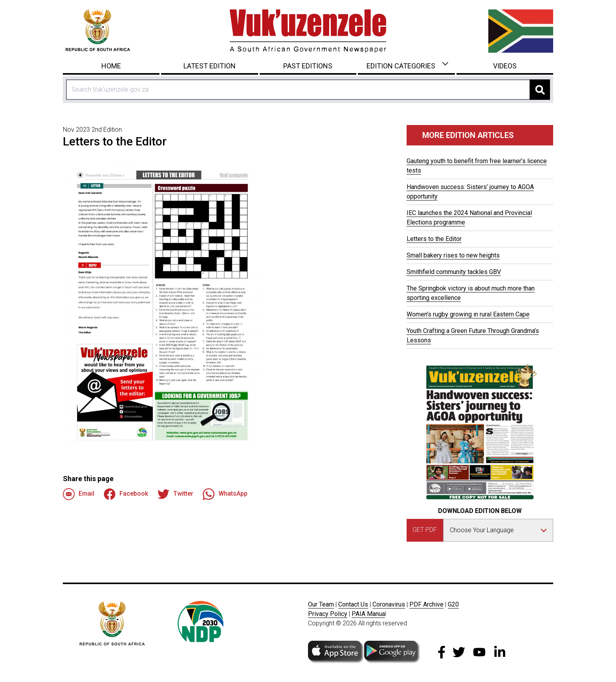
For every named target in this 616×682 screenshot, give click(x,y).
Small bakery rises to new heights (453, 255)
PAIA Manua (368, 614)
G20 (453, 604)
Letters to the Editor (434, 239)
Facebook (126, 494)
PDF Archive (426, 604)
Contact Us (353, 604)
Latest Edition (210, 66)
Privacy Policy (328, 614)
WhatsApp (225, 494)
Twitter (175, 494)
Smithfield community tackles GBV (454, 272)
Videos (505, 66)
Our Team (321, 604)
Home (111, 66)
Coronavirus (389, 604)
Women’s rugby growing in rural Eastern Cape (468, 314)
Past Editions (308, 66)
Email (79, 494)
